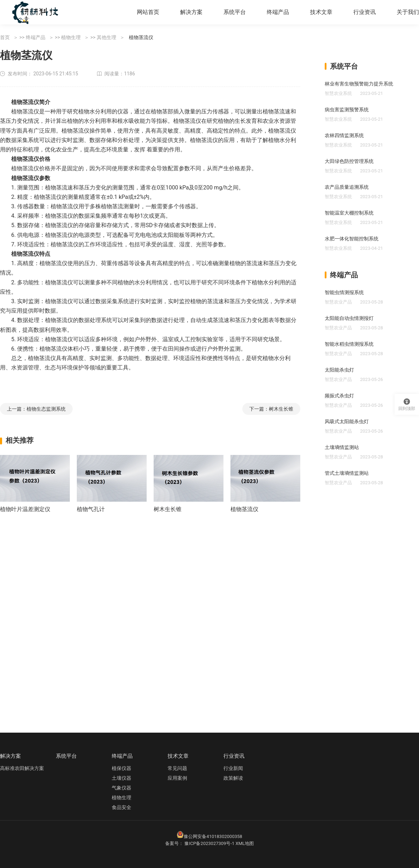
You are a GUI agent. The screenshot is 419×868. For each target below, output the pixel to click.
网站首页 (148, 12)
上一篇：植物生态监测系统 (36, 409)
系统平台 (235, 12)
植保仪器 (122, 768)
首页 (5, 37)
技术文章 (321, 12)
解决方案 (191, 12)
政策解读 (233, 778)
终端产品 (278, 12)
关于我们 (408, 12)
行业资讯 (365, 12)
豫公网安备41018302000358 (213, 836)
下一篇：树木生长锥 (271, 409)
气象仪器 (122, 788)
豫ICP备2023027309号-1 (209, 843)
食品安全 (122, 807)
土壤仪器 (122, 778)
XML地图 (245, 843)
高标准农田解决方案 (22, 768)
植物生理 (71, 37)
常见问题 (177, 768)
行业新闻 (233, 768)
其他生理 (106, 37)
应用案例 (177, 778)
